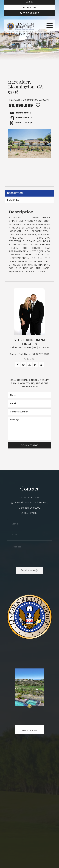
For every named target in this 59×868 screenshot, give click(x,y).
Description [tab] (15, 193)
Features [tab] (13, 200)
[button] (12, 143)
